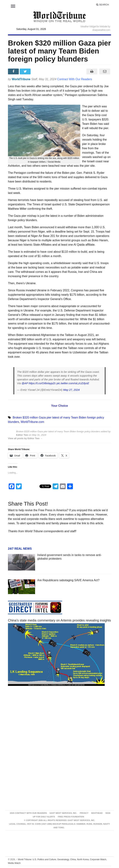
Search (103, 5)
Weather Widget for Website (94, 26)
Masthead (97, 813)
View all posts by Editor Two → (25, 438)
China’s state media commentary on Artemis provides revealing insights (59, 620)
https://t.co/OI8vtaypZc (42, 383)
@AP (25, 383)
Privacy (84, 813)
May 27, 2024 (71, 390)
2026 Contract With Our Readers (28, 813)
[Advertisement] (60, 723)
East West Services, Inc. (63, 813)
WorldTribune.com (32, 422)
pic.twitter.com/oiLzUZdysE (73, 383)
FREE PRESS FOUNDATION (71, 817)
